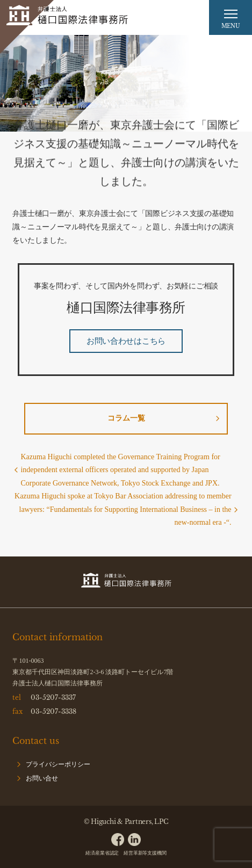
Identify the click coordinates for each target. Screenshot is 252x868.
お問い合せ (42, 778)
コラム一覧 (126, 418)
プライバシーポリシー (58, 764)
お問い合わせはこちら (126, 341)
